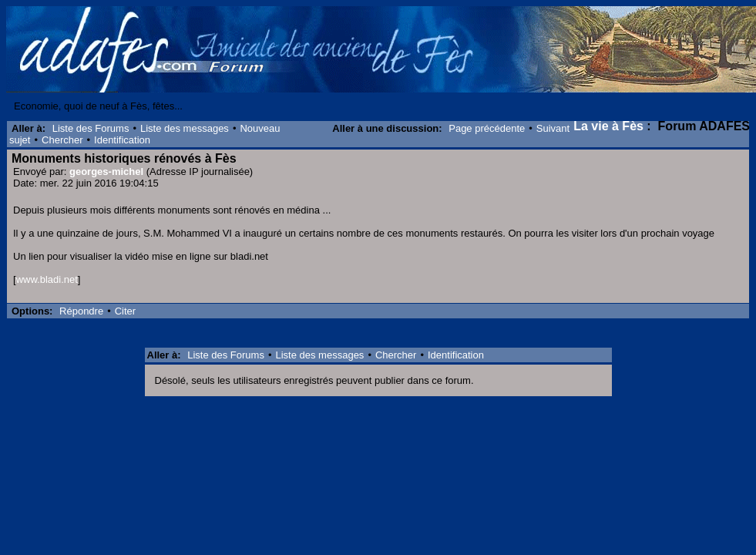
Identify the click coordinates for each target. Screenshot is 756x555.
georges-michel (106, 172)
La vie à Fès (608, 126)
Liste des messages (185, 128)
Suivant (553, 128)
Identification (122, 140)
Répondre (81, 311)
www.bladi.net (47, 279)
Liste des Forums (91, 128)
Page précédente (487, 128)
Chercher (62, 140)
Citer (125, 311)
